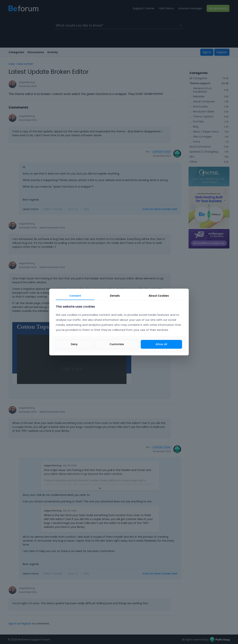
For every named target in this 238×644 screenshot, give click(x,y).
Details (115, 296)
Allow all (161, 344)
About (159, 296)
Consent (75, 296)
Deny (74, 344)
